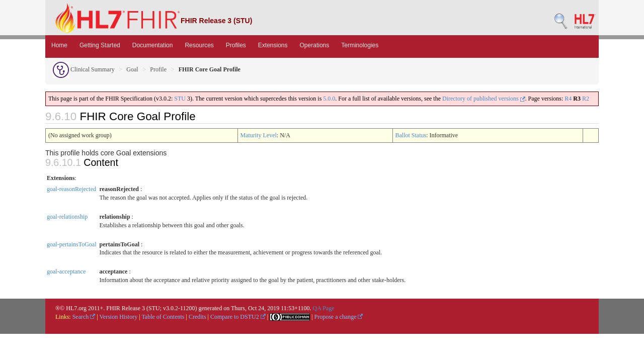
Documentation (153, 45)
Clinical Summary (84, 69)
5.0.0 (329, 99)
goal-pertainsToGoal (71, 244)
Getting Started (100, 45)
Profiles (236, 45)
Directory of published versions (484, 99)
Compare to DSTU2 (238, 317)
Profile (158, 69)
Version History (119, 317)
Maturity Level (259, 135)
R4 (568, 99)
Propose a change (338, 317)
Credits (197, 317)
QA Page (323, 308)
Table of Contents (163, 317)
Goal (132, 69)
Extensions (273, 45)
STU (180, 99)
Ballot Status (411, 135)
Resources (199, 45)
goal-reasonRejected (71, 189)
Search (84, 317)
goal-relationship (67, 217)
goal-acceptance (66, 271)
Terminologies (360, 45)
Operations (315, 45)
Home (59, 45)
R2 (586, 99)
